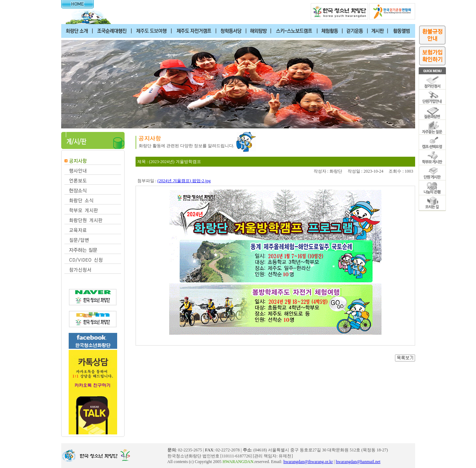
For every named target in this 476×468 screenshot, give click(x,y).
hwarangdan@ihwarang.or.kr (308, 462)
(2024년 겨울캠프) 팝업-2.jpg (184, 181)
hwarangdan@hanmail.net (358, 462)
